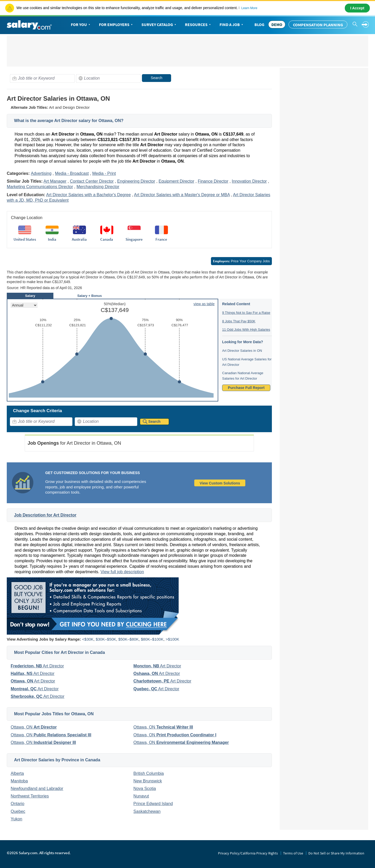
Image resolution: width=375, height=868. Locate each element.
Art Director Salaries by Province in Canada (57, 760)
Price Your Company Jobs (241, 261)
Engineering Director (136, 181)
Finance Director (213, 181)
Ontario (17, 804)
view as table (204, 304)
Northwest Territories (30, 796)
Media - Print (104, 173)
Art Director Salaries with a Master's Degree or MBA (182, 195)
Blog (259, 24)
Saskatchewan (147, 811)
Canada (107, 239)
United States (25, 239)
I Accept (357, 8)
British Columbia (148, 773)
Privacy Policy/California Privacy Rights (248, 853)
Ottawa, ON (34, 727)
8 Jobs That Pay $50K (239, 321)
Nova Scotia (145, 789)
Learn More (249, 8)
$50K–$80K (128, 639)
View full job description (122, 572)
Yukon (16, 819)
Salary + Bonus (90, 296)
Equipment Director (176, 181)
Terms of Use (293, 853)
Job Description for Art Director (45, 515)
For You (81, 25)
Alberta (17, 773)
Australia (79, 239)
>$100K (172, 639)
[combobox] (42, 78)
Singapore (134, 239)
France (161, 239)
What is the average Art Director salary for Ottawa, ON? (69, 121)
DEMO (277, 24)
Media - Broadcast (72, 173)
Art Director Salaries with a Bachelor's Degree (88, 195)
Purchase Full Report (246, 388)
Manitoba (19, 781)
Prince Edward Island (153, 804)
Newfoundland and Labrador (37, 789)
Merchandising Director (98, 187)
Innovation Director (249, 181)
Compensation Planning (318, 25)
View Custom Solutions (220, 483)
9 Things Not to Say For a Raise (246, 313)
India (52, 239)
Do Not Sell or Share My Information (336, 853)
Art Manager (55, 181)
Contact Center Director (92, 181)
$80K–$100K (152, 639)
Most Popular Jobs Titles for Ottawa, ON (54, 714)
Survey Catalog (159, 25)
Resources (198, 25)
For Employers (116, 25)
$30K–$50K (106, 639)
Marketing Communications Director (40, 187)
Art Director (37, 666)
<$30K (88, 639)
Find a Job (232, 25)
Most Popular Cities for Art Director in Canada (60, 652)
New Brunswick (148, 781)
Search (157, 78)
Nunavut (141, 796)
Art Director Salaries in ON (242, 351)
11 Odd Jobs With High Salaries (246, 330)
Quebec (18, 811)
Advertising (41, 173)
